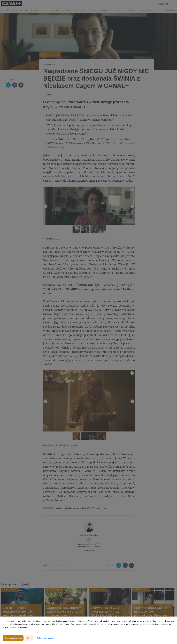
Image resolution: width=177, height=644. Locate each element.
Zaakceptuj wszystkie (13, 638)
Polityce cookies (99, 624)
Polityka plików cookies (46, 638)
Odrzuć (29, 638)
